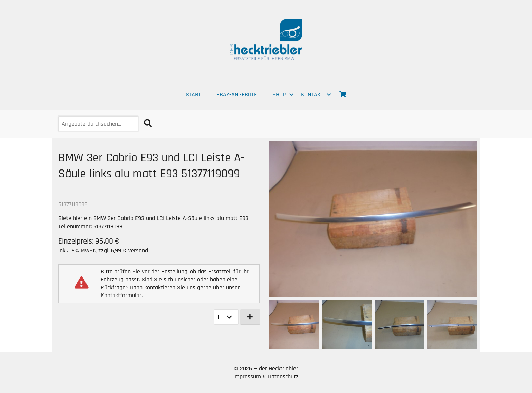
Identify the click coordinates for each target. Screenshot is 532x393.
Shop (279, 95)
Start (193, 95)
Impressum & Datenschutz (266, 377)
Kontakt (312, 95)
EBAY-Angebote (237, 95)
